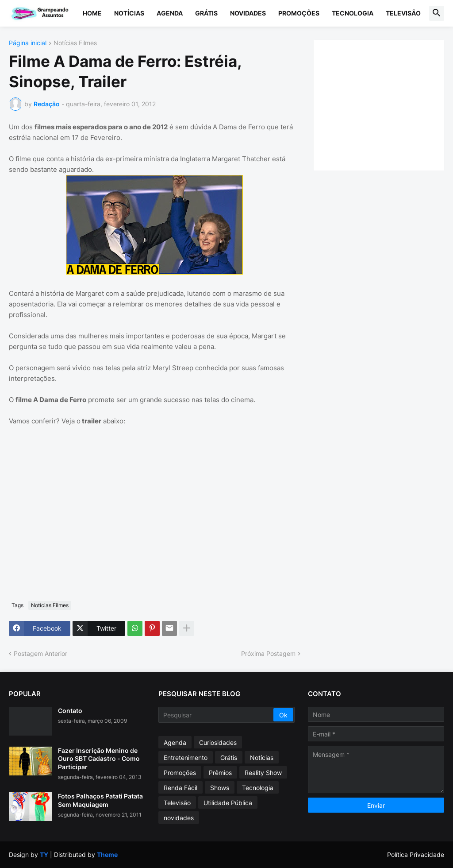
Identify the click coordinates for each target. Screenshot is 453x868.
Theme (107, 854)
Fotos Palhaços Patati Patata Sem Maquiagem (100, 800)
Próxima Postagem (268, 653)
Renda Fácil (180, 788)
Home (92, 13)
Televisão (403, 13)
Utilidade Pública (228, 803)
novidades (179, 818)
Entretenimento (186, 758)
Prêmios (220, 773)
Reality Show (263, 773)
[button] (437, 13)
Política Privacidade (416, 854)
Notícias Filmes (75, 43)
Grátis (206, 13)
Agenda (170, 13)
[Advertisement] (388, 104)
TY (44, 854)
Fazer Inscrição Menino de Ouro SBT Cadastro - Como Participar (99, 758)
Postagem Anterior (40, 653)
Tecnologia (353, 13)
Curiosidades (218, 742)
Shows (220, 788)
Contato (70, 711)
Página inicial (28, 43)
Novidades (248, 13)
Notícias (129, 13)
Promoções (299, 13)
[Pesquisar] (217, 715)
